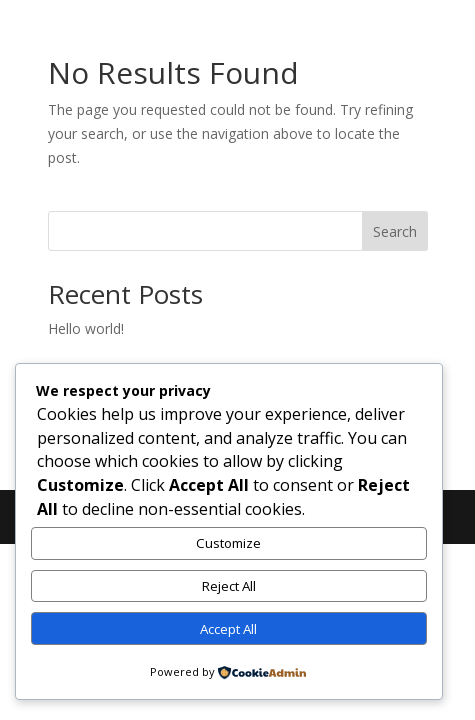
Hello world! (86, 328)
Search (395, 231)
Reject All (229, 586)
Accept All (228, 629)
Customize (228, 543)
